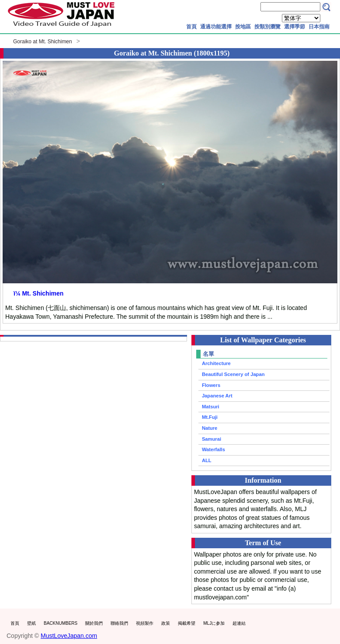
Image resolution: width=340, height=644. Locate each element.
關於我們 (94, 623)
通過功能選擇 (216, 27)
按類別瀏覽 (267, 27)
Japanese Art (217, 396)
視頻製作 (145, 623)
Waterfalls (213, 449)
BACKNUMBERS (61, 623)
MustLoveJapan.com (69, 636)
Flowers (211, 385)
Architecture (216, 363)
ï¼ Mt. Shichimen (38, 293)
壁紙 (31, 623)
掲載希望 (187, 623)
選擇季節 (295, 27)
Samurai (212, 439)
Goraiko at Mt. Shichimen (43, 42)
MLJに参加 (214, 623)
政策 (166, 623)
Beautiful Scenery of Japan (233, 374)
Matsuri (211, 407)
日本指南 (319, 27)
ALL (207, 460)
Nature (210, 428)
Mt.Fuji (210, 417)
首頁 (191, 27)
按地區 (243, 27)
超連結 (239, 623)
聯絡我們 (119, 623)
